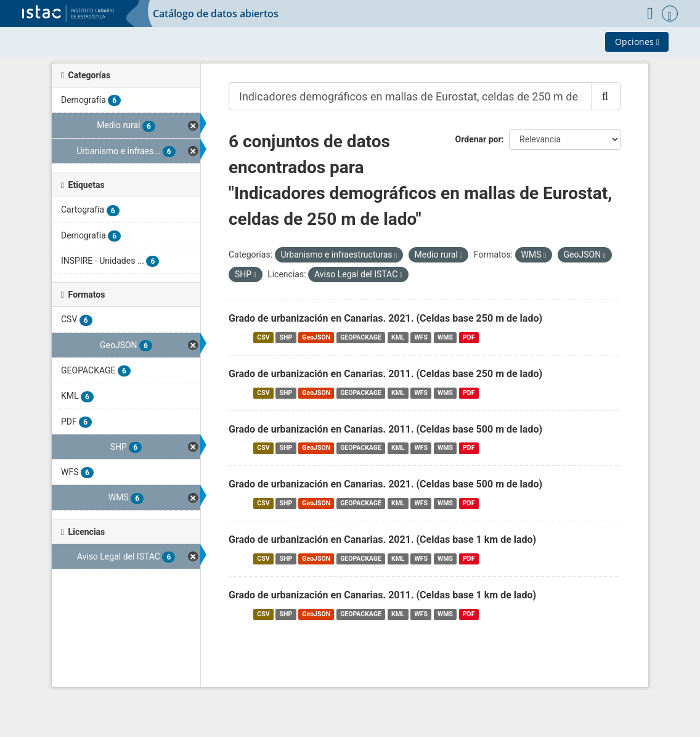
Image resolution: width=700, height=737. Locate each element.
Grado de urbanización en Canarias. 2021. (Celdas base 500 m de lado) (385, 484)
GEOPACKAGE (361, 337)
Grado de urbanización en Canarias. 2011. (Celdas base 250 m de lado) (385, 374)
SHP (286, 337)
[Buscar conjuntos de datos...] (410, 96)
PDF (469, 337)
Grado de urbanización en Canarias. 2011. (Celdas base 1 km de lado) (382, 595)
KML (398, 337)
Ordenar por (478, 139)
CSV (263, 337)
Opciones (637, 42)
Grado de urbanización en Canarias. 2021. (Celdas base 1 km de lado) (382, 540)
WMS (445, 337)
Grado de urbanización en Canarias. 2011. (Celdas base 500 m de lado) (385, 429)
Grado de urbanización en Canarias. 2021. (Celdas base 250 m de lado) (385, 318)
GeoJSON (316, 337)
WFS (421, 337)
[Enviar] (606, 96)
